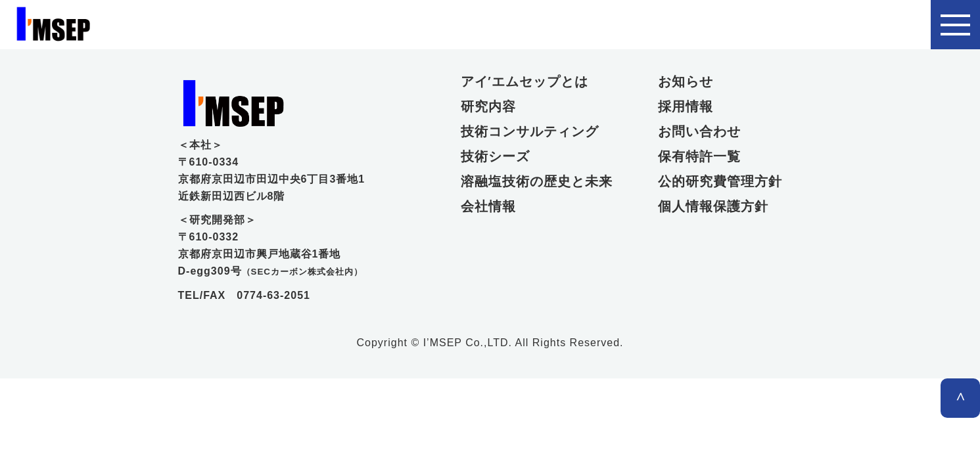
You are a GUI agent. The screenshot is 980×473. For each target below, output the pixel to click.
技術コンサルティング (530, 131)
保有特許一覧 (699, 156)
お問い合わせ (699, 131)
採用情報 (686, 106)
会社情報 (488, 206)
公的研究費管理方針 (720, 181)
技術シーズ (495, 156)
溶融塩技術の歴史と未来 (533, 181)
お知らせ (686, 81)
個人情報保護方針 (713, 206)
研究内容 (488, 106)
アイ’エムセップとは (525, 81)
